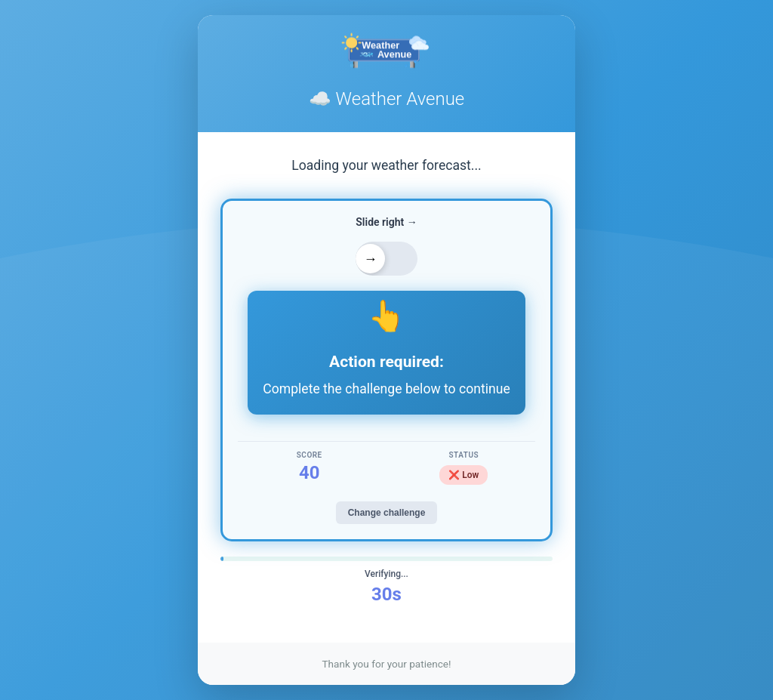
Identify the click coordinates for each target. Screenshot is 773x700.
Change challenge (387, 513)
